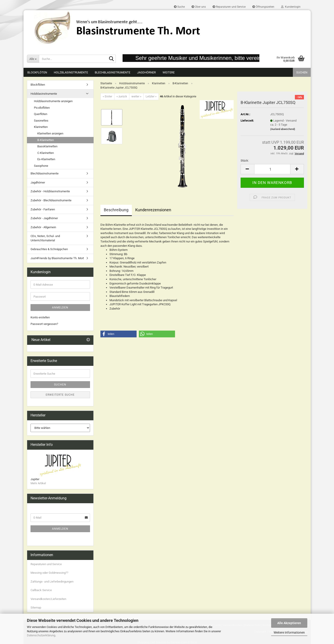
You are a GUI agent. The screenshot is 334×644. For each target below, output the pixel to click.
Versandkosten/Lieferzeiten (48, 599)
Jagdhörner (146, 72)
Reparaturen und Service (229, 7)
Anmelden (60, 308)
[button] (247, 169)
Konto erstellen (40, 317)
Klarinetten (41, 127)
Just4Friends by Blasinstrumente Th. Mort (57, 258)
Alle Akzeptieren (289, 623)
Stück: (245, 161)
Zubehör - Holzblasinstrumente (50, 191)
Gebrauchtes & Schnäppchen (49, 249)
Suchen (302, 72)
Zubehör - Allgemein (43, 227)
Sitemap (36, 608)
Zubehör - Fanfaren (43, 209)
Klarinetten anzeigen (50, 133)
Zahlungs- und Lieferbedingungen (52, 582)
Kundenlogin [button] (291, 7)
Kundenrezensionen (153, 210)
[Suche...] (33, 59)
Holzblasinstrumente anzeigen (53, 101)
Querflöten (41, 114)
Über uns (199, 7)
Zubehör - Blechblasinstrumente (51, 200)
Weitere (169, 72)
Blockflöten (37, 72)
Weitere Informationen (289, 632)
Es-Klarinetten (46, 159)
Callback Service (41, 590)
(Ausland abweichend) (283, 129)
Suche (179, 7)
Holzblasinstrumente (71, 72)
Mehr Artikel (38, 483)
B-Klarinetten (46, 140)
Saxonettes (41, 121)
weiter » (136, 96)
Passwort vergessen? (44, 324)
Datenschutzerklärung (41, 635)
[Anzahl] (272, 169)
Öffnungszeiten (263, 7)
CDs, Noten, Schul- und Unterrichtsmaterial (45, 238)
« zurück (122, 96)
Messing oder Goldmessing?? (49, 573)
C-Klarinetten (46, 153)
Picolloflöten (42, 108)
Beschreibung (116, 210)
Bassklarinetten (47, 146)
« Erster (107, 96)
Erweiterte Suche (60, 395)
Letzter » (151, 96)
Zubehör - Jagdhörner (44, 218)
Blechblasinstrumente (113, 72)
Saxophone (41, 166)
